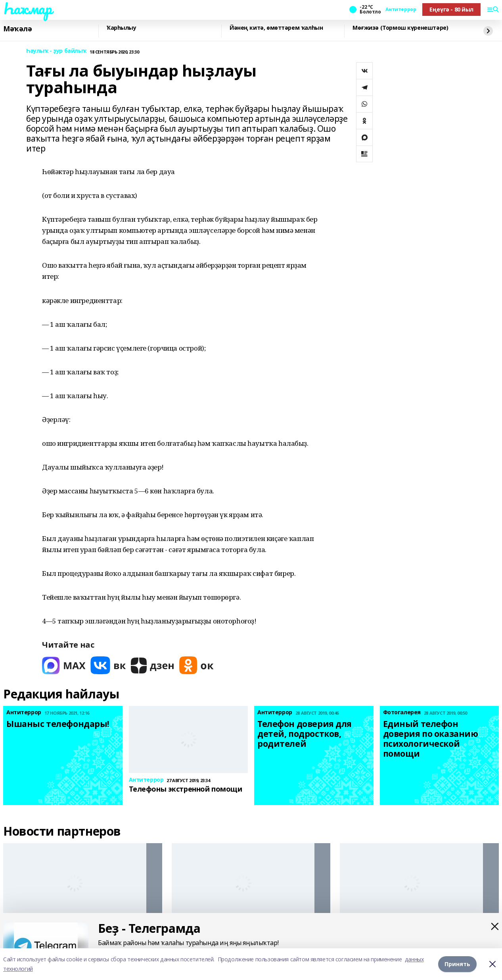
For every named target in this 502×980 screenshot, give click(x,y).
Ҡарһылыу (122, 28)
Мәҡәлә (17, 29)
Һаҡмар (27, 8)
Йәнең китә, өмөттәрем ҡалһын (276, 28)
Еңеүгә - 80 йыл (451, 9)
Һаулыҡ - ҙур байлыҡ (56, 51)
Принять (457, 964)
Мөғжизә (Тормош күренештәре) (400, 28)
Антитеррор (401, 10)
